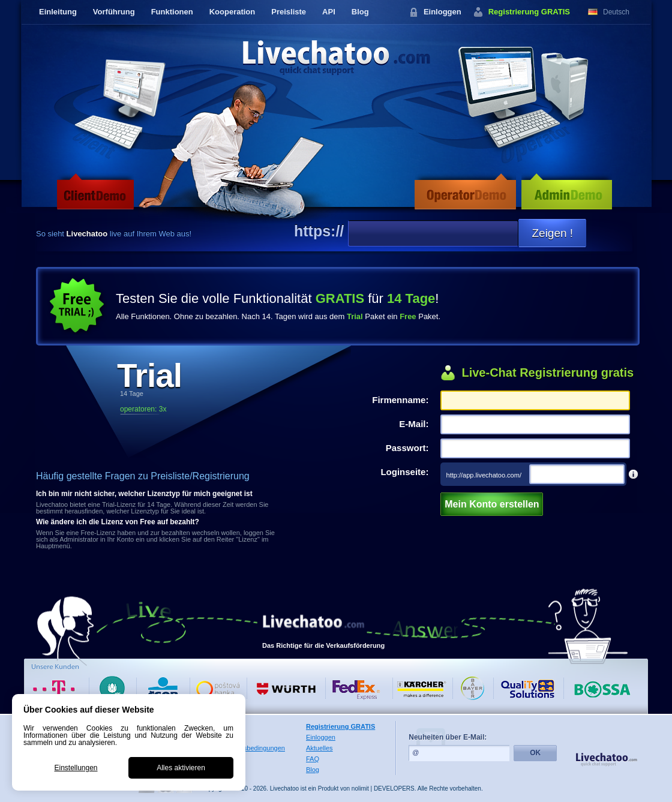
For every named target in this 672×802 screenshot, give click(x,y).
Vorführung (114, 12)
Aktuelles (319, 748)
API (329, 12)
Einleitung (58, 12)
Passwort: (407, 448)
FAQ (313, 759)
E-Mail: (414, 424)
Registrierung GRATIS (529, 12)
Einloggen (442, 12)
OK (535, 753)
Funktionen (172, 12)
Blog (360, 12)
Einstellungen (76, 768)
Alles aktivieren (181, 768)
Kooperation (232, 12)
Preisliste (289, 12)
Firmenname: (400, 400)
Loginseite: (404, 472)
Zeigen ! (552, 233)
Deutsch (616, 12)
